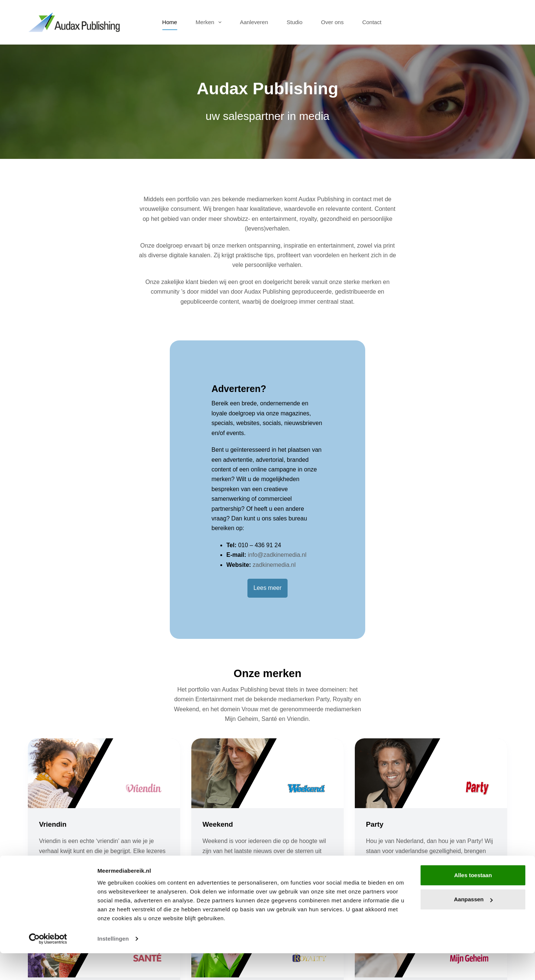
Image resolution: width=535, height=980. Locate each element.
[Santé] (104, 810)
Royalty (216, 860)
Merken (210, 22)
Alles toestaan (473, 902)
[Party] (431, 640)
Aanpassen (473, 926)
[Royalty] (267, 810)
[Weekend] (267, 640)
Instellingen (113, 965)
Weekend (219, 691)
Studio (295, 22)
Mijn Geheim (388, 860)
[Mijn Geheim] (431, 810)
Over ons (332, 22)
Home (170, 22)
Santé (49, 860)
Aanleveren (254, 22)
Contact (372, 22)
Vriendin (54, 691)
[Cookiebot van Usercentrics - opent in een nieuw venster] (48, 966)
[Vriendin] (104, 640)
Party (375, 691)
